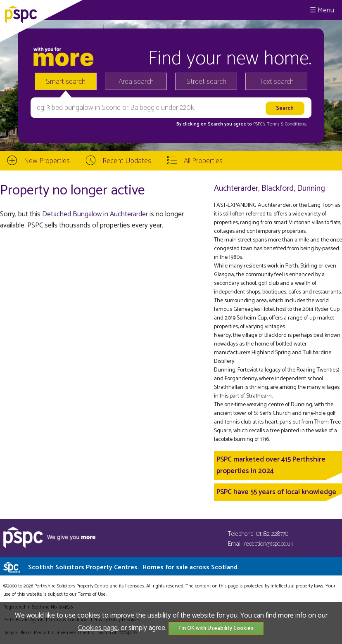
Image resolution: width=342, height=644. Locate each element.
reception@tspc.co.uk (269, 544)
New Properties (47, 161)
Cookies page (98, 628)
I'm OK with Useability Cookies (216, 629)
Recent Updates (127, 161)
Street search (206, 82)
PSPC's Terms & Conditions (280, 124)
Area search (136, 82)
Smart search (66, 82)
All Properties (203, 161)
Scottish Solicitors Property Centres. (133, 567)
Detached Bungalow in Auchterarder (95, 214)
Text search (277, 82)
